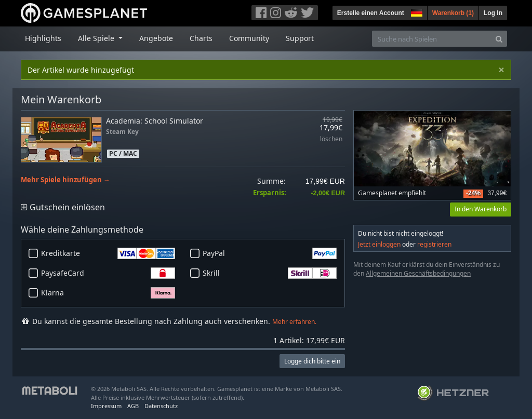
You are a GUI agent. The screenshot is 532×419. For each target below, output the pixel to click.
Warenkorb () (453, 13)
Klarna (108, 293)
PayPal (270, 253)
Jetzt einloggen (379, 244)
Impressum (106, 406)
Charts (201, 38)
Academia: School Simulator (155, 121)
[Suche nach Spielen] (432, 39)
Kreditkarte (108, 253)
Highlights (43, 38)
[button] (416, 11)
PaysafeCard (108, 273)
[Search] (499, 39)
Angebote (156, 38)
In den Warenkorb (481, 209)
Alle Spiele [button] (97, 38)
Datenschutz (161, 406)
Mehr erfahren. (294, 322)
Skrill (270, 273)
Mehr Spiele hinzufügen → (65, 180)
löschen (331, 139)
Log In (493, 13)
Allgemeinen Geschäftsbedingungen (418, 273)
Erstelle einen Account (371, 13)
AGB (133, 406)
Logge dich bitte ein (312, 361)
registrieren (434, 244)
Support (300, 38)
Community (249, 38)
